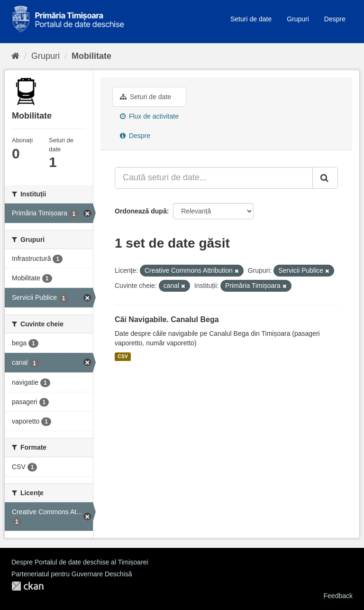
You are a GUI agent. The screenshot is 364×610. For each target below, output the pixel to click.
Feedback (338, 596)
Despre (335, 19)
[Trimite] (325, 178)
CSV (123, 357)
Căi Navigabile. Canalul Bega (167, 319)
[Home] (15, 56)
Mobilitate (91, 56)
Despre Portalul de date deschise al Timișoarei (80, 562)
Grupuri (298, 19)
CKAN (27, 586)
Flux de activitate (149, 116)
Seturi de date (251, 19)
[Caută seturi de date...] (214, 178)
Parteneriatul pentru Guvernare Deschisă (72, 574)
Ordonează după (141, 211)
